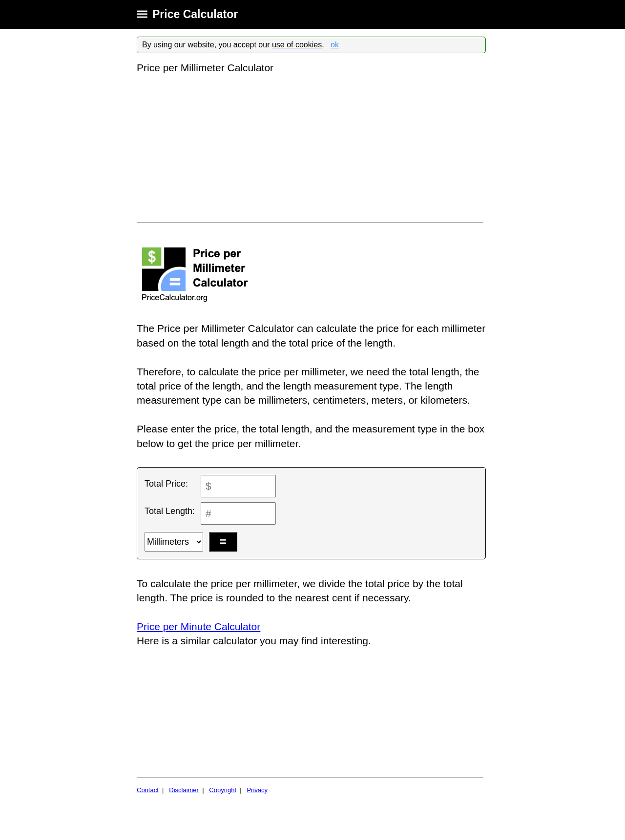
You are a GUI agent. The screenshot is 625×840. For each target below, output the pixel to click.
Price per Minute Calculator (198, 626)
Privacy (257, 790)
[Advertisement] (311, 148)
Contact (148, 790)
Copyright (223, 790)
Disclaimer (184, 790)
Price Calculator (195, 14)
